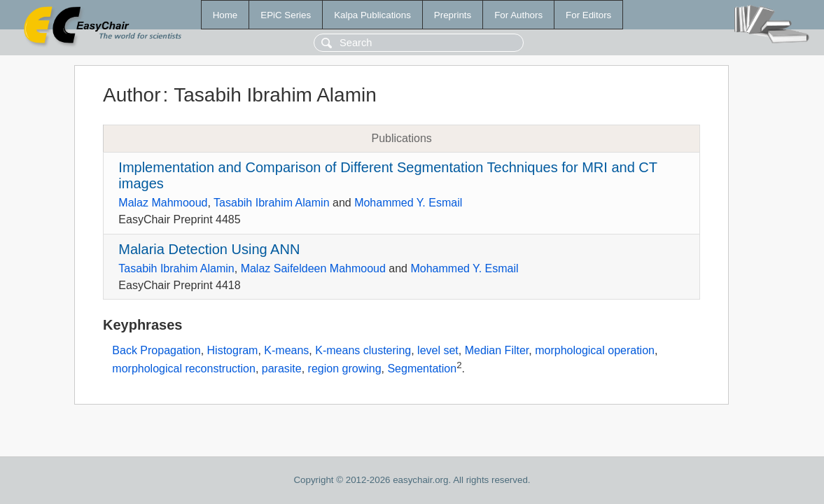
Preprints (453, 15)
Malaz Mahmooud (163, 203)
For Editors (588, 15)
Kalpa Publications (372, 15)
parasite (282, 369)
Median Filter (497, 350)
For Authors (518, 15)
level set (438, 350)
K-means (286, 350)
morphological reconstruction (184, 369)
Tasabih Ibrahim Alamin (271, 203)
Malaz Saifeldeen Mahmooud (313, 268)
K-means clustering (363, 350)
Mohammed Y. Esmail (408, 203)
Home (225, 15)
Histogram (233, 350)
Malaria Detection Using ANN (209, 249)
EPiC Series (286, 15)
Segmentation (422, 369)
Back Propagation (156, 350)
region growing (345, 369)
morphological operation (595, 350)
